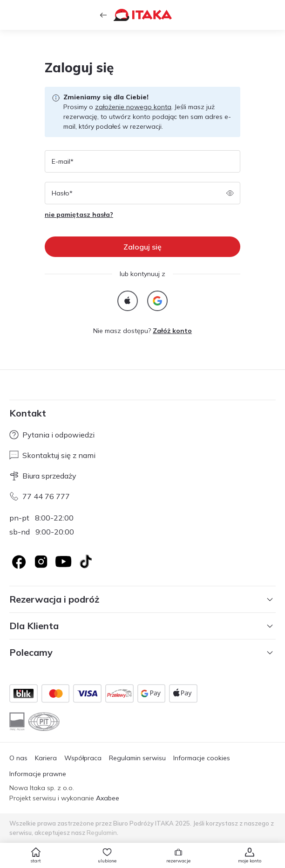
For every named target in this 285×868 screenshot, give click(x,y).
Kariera (46, 758)
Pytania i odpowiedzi (52, 435)
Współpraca (83, 758)
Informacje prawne (38, 774)
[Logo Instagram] (41, 562)
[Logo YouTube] (63, 562)
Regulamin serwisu (137, 758)
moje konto (250, 861)
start (36, 861)
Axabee (108, 798)
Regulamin (102, 833)
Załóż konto (172, 331)
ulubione (107, 861)
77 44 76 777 (40, 496)
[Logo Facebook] (19, 562)
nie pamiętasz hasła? (79, 215)
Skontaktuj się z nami (52, 455)
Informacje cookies (202, 758)
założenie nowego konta (133, 107)
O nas (18, 758)
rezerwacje (178, 861)
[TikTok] (86, 562)
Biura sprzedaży (43, 476)
